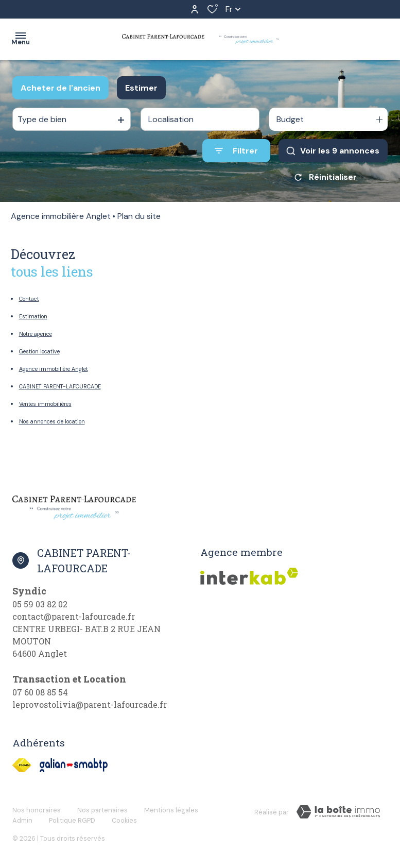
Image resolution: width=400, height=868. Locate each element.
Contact (29, 299)
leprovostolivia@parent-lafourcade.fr (90, 704)
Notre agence (36, 334)
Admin (22, 820)
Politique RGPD (72, 820)
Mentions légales (171, 810)
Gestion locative (39, 351)
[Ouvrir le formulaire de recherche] (236, 151)
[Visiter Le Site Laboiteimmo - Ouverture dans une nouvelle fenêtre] (338, 812)
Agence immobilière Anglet (61, 216)
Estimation (33, 316)
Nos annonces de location (52, 421)
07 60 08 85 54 (40, 692)
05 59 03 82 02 (40, 604)
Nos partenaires (102, 810)
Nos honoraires (37, 810)
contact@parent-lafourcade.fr (74, 616)
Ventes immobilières (45, 404)
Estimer (141, 88)
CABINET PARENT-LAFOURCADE (60, 386)
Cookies (124, 820)
